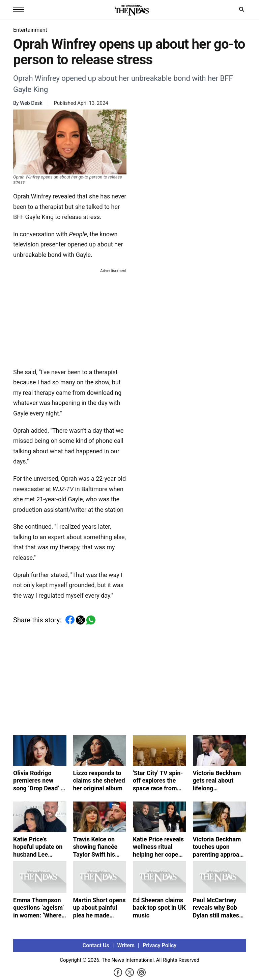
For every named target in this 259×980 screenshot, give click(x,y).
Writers (126, 945)
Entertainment (30, 30)
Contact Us (96, 945)
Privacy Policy (160, 945)
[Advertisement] (70, 317)
